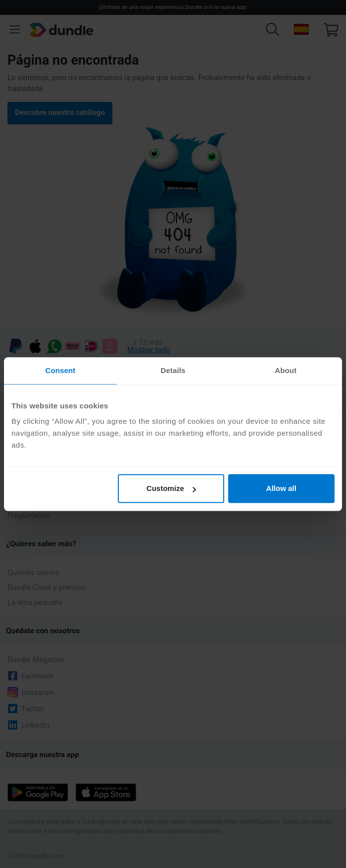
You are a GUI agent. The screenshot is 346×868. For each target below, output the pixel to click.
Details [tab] (173, 370)
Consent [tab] (60, 370)
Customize (172, 488)
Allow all (281, 488)
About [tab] (286, 370)
